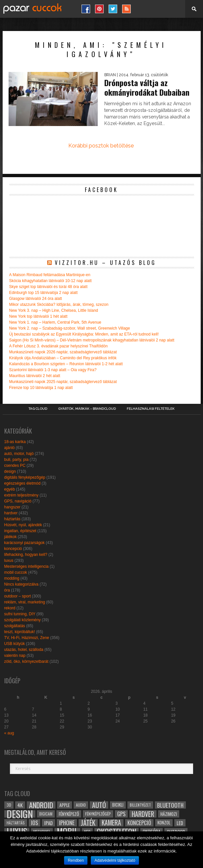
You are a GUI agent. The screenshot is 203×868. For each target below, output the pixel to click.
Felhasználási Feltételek (151, 409)
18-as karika (15, 442)
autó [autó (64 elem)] (99, 805)
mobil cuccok (16, 572)
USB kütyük (15, 644)
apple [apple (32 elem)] (65, 805)
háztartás (12, 519)
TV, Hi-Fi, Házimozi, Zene (27, 638)
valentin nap (15, 656)
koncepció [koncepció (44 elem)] (139, 823)
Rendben (76, 860)
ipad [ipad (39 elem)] (49, 823)
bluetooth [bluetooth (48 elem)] (170, 805)
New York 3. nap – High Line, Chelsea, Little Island (54, 310)
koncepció (13, 549)
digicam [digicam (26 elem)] (46, 814)
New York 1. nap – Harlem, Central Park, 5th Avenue (55, 322)
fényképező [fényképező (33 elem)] (69, 814)
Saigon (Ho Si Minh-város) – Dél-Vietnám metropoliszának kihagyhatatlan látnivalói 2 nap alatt (92, 340)
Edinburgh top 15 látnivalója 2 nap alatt (44, 293)
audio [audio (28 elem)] (81, 805)
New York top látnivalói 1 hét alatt (38, 316)
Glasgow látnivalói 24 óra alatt (36, 299)
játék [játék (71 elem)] (88, 823)
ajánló (10, 448)
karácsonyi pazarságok (25, 543)
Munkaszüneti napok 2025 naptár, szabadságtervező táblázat (63, 382)
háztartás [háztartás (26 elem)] (16, 823)
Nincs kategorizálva (21, 584)
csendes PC (15, 466)
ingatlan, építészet (20, 531)
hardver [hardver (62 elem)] (143, 814)
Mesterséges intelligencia (27, 566)
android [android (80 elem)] (41, 805)
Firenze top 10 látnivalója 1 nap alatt (41, 388)
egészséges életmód (22, 483)
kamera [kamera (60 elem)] (111, 823)
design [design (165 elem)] (20, 814)
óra (7, 590)
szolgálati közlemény (23, 620)
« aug (9, 733)
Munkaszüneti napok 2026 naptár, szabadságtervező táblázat (63, 352)
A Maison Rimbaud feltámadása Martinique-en (50, 275)
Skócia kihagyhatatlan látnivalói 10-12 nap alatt (51, 281)
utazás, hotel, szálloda (24, 650)
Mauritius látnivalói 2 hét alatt (35, 376)
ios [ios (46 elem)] (34, 823)
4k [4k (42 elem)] (20, 805)
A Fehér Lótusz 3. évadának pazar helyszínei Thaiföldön (59, 346)
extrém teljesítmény (21, 495)
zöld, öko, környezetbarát (26, 661)
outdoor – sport (18, 596)
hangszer (12, 507)
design (10, 471)
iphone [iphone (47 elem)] (67, 823)
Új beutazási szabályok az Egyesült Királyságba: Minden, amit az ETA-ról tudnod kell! (84, 334)
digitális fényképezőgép (25, 477)
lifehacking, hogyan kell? (26, 555)
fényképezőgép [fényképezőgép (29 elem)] (98, 814)
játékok (11, 537)
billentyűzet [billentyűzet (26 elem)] (140, 805)
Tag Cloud (38, 409)
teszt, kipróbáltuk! (20, 632)
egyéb (10, 489)
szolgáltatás (15, 626)
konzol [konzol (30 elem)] (164, 823)
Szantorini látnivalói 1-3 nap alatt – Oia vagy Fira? (53, 370)
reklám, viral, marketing (25, 602)
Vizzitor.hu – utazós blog (105, 263)
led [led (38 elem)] (180, 823)
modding (12, 578)
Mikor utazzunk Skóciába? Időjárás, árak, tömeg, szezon (59, 305)
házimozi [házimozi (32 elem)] (169, 814)
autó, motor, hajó (19, 454)
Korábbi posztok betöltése (101, 146)
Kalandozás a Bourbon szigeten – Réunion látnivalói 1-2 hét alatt (66, 364)
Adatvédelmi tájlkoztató (115, 860)
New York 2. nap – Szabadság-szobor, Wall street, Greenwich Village (70, 328)
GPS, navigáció (18, 501)
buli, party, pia (17, 460)
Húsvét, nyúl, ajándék (23, 525)
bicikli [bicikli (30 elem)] (118, 805)
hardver (11, 513)
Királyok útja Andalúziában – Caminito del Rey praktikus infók (63, 358)
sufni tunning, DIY (20, 614)
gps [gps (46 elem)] (121, 814)
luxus (9, 561)
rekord (10, 608)
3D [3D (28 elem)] (9, 805)
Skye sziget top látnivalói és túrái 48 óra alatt (48, 287)
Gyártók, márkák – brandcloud (87, 409)
